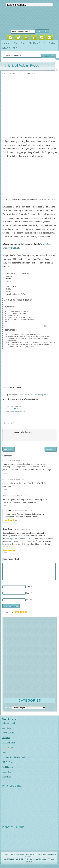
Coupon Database (9, 743)
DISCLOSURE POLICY (38, 859)
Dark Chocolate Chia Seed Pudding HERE (33, 395)
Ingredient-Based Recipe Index (14, 757)
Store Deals (6, 777)
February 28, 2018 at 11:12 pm (22, 510)
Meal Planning (7, 767)
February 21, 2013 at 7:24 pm (17, 479)
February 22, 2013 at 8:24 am (17, 496)
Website (29, 600)
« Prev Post (9, 449)
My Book (35, 43)
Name (28, 587)
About (7, 43)
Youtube (42, 38)
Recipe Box (6, 772)
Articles (50, 43)
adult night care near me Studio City (19, 539)
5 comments (8, 423)
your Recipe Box (50, 199)
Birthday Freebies (9, 733)
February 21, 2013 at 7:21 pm (17, 460)
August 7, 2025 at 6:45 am (23, 529)
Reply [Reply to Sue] (5, 473)
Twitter (18, 38)
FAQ (4, 752)
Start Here (10, 48)
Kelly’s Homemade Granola (15, 411)
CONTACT (19, 859)
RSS (10, 38)
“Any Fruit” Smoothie (13, 406)
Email (49, 38)
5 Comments (29, 73)
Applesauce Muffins (13, 409)
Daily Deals (6, 728)
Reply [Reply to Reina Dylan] (5, 552)
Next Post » (51, 449)
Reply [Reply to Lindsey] (7, 522)
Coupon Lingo (7, 747)
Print (45, 326)
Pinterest (34, 38)
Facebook (26, 38)
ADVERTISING (9, 859)
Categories (6, 738)
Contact (20, 43)
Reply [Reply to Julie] (5, 506)
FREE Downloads (9, 723)
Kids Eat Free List (9, 762)
